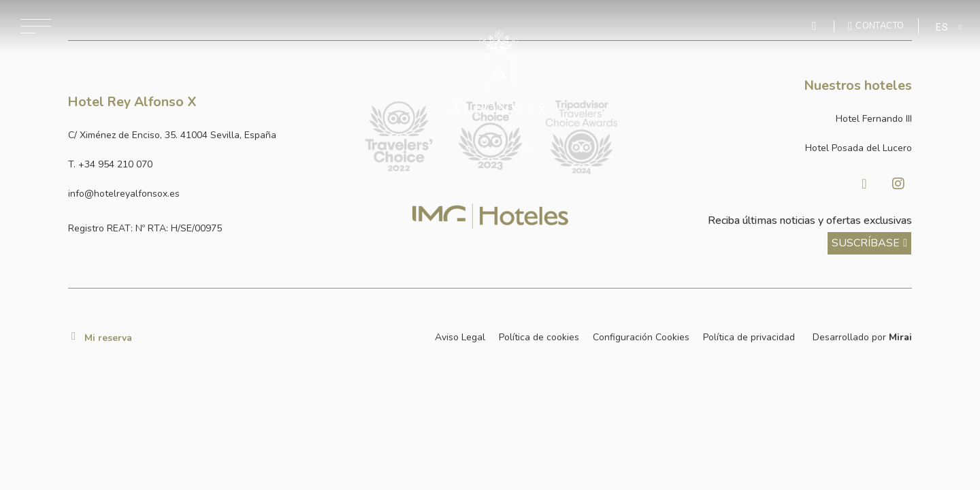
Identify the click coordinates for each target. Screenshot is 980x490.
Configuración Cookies (641, 337)
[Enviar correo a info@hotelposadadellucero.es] (205, 194)
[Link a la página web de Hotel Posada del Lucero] (775, 148)
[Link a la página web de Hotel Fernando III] (775, 119)
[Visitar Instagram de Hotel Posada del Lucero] (898, 184)
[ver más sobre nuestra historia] (869, 243)
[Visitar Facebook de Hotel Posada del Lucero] (864, 184)
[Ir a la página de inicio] (499, 90)
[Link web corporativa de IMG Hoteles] (490, 216)
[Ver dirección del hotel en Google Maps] (205, 135)
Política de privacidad (749, 337)
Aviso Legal (460, 337)
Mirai (900, 337)
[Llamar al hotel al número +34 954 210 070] (205, 164)
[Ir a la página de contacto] (876, 26)
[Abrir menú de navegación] (36, 26)
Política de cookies (539, 337)
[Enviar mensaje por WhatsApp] (816, 26)
